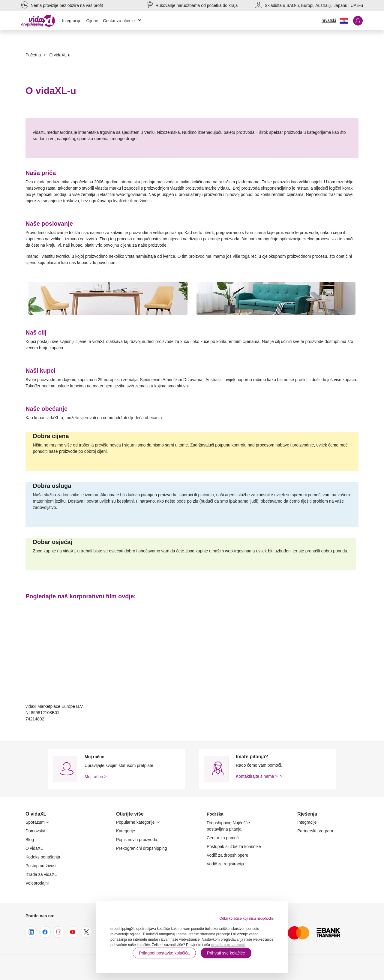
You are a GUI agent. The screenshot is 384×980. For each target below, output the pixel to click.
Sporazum (38, 822)
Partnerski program (315, 831)
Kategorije (126, 831)
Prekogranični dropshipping (142, 848)
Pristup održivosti (42, 866)
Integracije (72, 21)
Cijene (92, 21)
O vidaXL (34, 848)
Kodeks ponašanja (43, 857)
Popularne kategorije (139, 822)
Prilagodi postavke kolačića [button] (164, 953)
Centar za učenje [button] (123, 21)
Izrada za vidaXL (41, 874)
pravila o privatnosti (228, 945)
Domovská (35, 831)
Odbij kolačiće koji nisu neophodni (246, 918)
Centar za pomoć (223, 838)
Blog (30, 840)
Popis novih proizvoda (137, 840)
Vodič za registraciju (225, 864)
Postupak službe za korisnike (234, 846)
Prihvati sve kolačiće (226, 953)
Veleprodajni (37, 883)
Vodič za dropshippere (228, 855)
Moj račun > (96, 777)
